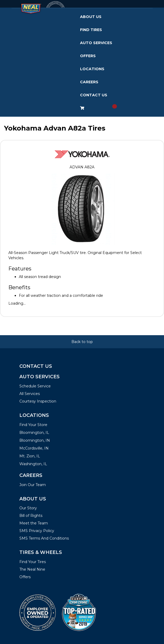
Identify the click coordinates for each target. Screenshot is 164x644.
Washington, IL (33, 464)
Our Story (28, 508)
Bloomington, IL (34, 433)
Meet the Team (34, 523)
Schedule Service (35, 386)
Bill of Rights (31, 516)
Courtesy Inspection (38, 401)
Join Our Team (33, 485)
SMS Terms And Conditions (44, 538)
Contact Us (94, 95)
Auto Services (96, 43)
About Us (91, 17)
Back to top (82, 342)
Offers (88, 56)
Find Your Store (33, 425)
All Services (30, 394)
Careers (89, 82)
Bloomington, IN (35, 440)
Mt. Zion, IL (30, 456)
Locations (92, 69)
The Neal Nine (32, 569)
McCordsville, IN (34, 448)
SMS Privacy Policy (37, 531)
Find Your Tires (33, 562)
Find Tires (91, 30)
